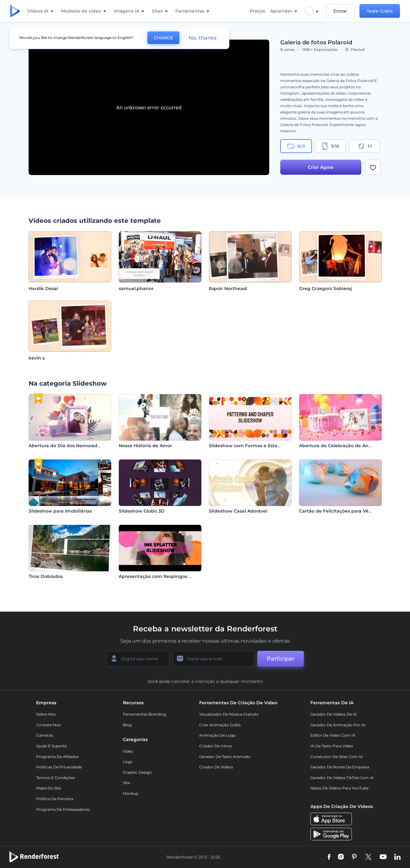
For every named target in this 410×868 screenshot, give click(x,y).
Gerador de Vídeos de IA (334, 714)
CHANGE (163, 38)
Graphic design (137, 772)
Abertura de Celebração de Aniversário (344, 446)
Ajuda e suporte (51, 746)
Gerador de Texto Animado (225, 757)
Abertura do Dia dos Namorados (66, 446)
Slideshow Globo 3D (142, 511)
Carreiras (45, 735)
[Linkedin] (397, 857)
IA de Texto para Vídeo (332, 746)
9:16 (330, 146)
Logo (128, 762)
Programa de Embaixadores (63, 809)
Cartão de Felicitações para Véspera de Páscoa (353, 511)
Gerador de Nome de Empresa (340, 767)
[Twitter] (368, 857)
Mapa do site (49, 788)
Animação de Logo (217, 735)
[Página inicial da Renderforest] (15, 11)
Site (126, 783)
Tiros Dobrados (46, 576)
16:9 (296, 146)
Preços (257, 11)
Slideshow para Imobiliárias (60, 511)
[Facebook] (329, 857)
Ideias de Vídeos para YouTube (339, 788)
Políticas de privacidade (59, 767)
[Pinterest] (354, 857)
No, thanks (203, 38)
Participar (281, 659)
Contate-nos (48, 725)
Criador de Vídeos (216, 767)
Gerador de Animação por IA (338, 725)
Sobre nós (46, 714)
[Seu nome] (138, 659)
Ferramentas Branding (144, 714)
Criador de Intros (216, 746)
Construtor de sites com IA (337, 757)
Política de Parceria (55, 799)
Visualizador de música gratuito (229, 714)
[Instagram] (341, 857)
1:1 (365, 146)
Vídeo (128, 751)
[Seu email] (213, 659)
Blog (127, 725)
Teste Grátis (380, 11)
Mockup (131, 793)
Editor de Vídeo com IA (333, 735)
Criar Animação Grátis (220, 725)
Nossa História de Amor (145, 446)
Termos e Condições (55, 778)
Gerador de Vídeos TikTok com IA (342, 778)
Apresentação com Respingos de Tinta (163, 576)
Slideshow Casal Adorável (238, 511)
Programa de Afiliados (57, 757)
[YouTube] (383, 857)
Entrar (340, 11)
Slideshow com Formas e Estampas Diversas (260, 446)
